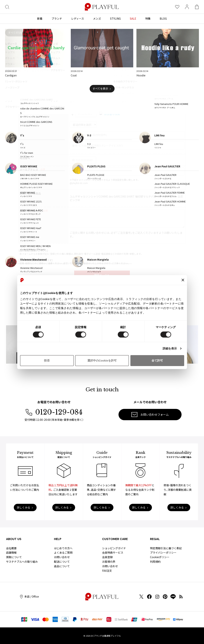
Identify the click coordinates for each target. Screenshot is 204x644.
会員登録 (107, 557)
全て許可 (157, 360)
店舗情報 (11, 552)
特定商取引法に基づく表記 (166, 548)
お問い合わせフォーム (150, 415)
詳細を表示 (170, 348)
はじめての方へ (63, 548)
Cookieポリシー (160, 557)
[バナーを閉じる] (183, 280)
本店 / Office (29, 597)
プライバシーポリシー (163, 552)
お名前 (24, 87)
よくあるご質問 (63, 552)
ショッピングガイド (114, 548)
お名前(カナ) (27, 99)
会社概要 (11, 548)
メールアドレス (29, 170)
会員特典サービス (113, 552)
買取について (14, 557)
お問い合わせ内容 (30, 211)
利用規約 (155, 562)
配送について (62, 562)
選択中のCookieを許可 (102, 360)
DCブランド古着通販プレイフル (106, 636)
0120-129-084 (54, 412)
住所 (22, 111)
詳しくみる (23, 507)
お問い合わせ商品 (30, 194)
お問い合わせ (62, 557)
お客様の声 (109, 562)
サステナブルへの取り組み (22, 562)
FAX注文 (107, 571)
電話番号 (25, 158)
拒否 (47, 360)
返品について (62, 566)
